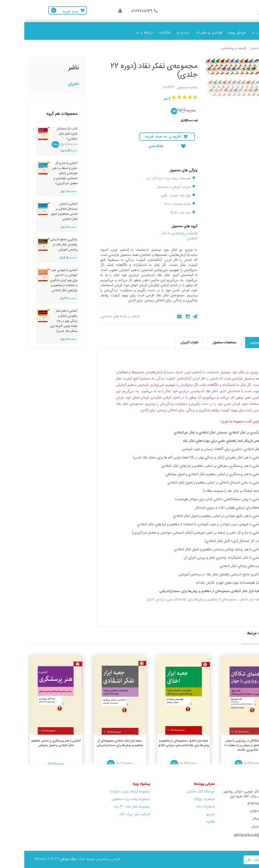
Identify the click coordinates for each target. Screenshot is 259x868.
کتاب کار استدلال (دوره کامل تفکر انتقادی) (43, 130)
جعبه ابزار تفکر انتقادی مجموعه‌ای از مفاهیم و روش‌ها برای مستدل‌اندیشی (186, 587)
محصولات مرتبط (236, 630)
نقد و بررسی (234, 339)
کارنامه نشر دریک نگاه (110, 811)
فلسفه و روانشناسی (209, 45)
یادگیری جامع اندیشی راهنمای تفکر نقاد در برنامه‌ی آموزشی (39, 241)
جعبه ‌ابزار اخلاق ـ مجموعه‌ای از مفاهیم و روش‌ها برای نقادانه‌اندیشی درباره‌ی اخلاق (159, 739)
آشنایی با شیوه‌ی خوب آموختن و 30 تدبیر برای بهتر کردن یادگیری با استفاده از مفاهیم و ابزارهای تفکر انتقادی (39, 277)
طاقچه (186, 818)
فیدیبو (186, 811)
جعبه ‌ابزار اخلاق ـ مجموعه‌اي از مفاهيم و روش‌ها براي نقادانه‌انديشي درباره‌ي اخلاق (180, 596)
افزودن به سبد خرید (142, 133)
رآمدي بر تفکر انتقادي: (219, 429)
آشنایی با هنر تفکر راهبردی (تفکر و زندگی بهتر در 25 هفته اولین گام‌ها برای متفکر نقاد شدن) (39, 317)
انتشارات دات (181, 803)
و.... (122, 175)
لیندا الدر (133, 175)
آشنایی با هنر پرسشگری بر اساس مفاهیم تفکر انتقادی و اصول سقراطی (32, 739)
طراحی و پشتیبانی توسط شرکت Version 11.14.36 (53, 855)
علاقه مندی (143, 142)
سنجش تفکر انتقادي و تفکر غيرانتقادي (177, 429)
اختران (49, 80)
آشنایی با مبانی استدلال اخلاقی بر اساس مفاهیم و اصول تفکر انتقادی (40, 208)
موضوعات (236, 33)
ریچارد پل (148, 175)
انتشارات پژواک (180, 795)
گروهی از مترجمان (145, 183)
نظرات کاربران (165, 339)
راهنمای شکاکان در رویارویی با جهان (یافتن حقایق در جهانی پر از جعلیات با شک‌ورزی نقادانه (223, 742)
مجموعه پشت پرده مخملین (106, 795)
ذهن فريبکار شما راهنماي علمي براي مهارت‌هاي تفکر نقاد (198, 437)
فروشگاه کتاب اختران (176, 788)
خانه (247, 45)
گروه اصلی (233, 45)
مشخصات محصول (200, 339)
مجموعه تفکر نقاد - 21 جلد (107, 803)
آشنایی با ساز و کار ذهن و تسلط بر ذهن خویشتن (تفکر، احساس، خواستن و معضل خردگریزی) (40, 170)
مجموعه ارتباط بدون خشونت (105, 788)
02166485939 (117, 11)
